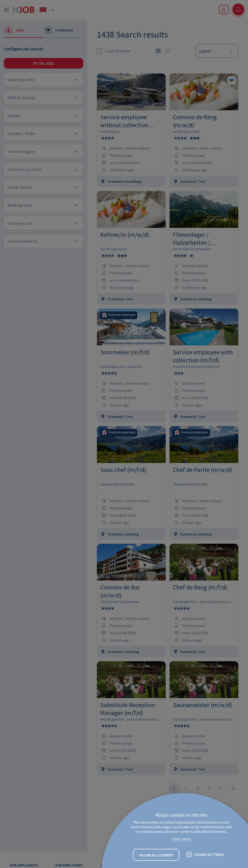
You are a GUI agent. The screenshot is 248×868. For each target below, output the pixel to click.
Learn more (182, 839)
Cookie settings (209, 855)
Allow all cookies (156, 855)
